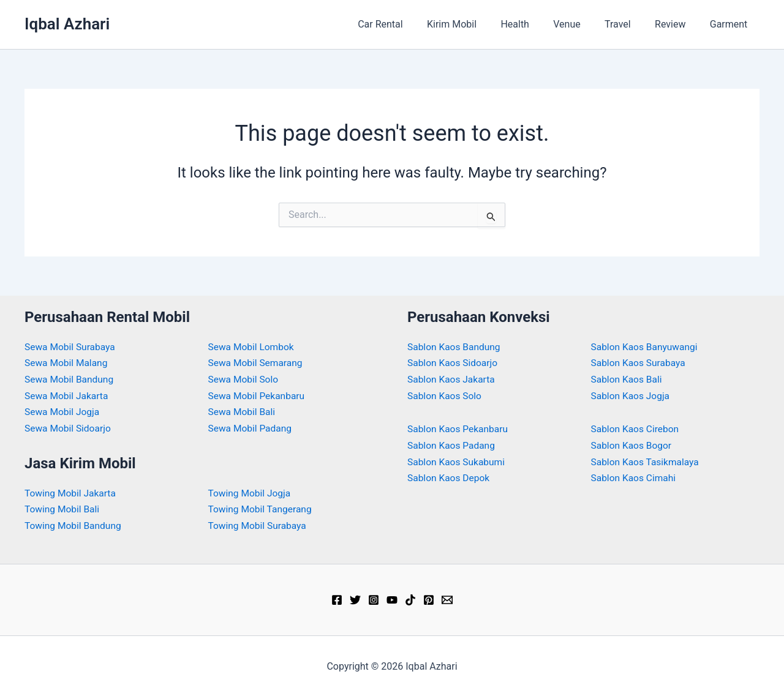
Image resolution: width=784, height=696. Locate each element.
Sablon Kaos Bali (628, 379)
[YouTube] (392, 599)
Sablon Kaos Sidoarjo (454, 363)
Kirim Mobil (476, 24)
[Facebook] (337, 599)
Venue (582, 24)
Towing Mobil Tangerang (262, 508)
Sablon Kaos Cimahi (635, 477)
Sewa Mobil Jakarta (68, 395)
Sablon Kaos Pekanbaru (459, 428)
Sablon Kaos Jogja (632, 395)
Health (535, 24)
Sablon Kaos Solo (446, 395)
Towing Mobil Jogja (251, 492)
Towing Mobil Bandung (74, 524)
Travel (629, 24)
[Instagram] (374, 599)
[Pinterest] (429, 599)
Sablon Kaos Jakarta (452, 379)
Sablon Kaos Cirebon (636, 428)
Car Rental (410, 24)
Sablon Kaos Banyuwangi (646, 347)
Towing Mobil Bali (63, 508)
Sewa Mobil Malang (67, 363)
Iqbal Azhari (67, 24)
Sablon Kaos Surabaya (640, 363)
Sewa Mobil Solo (244, 379)
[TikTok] (410, 599)
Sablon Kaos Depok (450, 477)
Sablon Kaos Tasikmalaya (647, 461)
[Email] (447, 599)
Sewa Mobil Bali (243, 411)
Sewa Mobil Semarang (257, 363)
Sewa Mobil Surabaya (71, 347)
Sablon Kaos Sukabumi (458, 461)
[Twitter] (355, 599)
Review (677, 24)
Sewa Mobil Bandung (70, 379)
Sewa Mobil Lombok (253, 347)
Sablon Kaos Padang (452, 445)
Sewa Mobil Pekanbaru (258, 395)
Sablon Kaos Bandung (455, 347)
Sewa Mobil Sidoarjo (69, 428)
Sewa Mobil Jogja (63, 411)
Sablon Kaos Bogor (633, 445)
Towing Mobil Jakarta (72, 492)
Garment (731, 24)
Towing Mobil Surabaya (259, 524)
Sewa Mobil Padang (251, 428)
